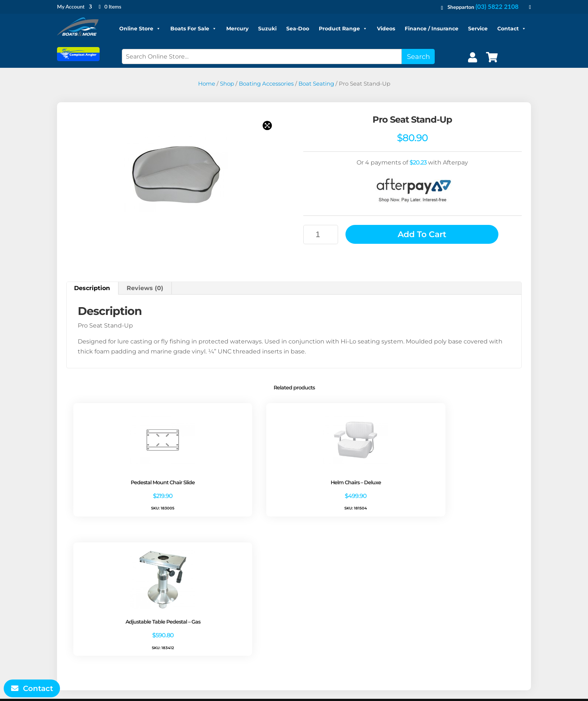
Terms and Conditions (218, 596)
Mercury (237, 29)
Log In (322, 626)
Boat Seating (316, 84)
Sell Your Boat (508, 626)
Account (325, 606)
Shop (227, 84)
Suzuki (267, 29)
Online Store (140, 29)
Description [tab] (92, 288)
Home (207, 84)
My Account (71, 7)
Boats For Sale (193, 29)
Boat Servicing (462, 606)
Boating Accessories (266, 84)
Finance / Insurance (432, 29)
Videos (386, 29)
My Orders (328, 616)
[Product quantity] (321, 235)
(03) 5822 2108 (497, 6)
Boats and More (289, 690)
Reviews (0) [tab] (145, 288)
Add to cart (422, 234)
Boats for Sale (461, 596)
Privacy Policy (205, 606)
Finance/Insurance (468, 616)
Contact (512, 29)
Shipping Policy (208, 626)
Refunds (198, 616)
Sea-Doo (298, 29)
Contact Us (202, 636)
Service (478, 29)
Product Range (343, 29)
